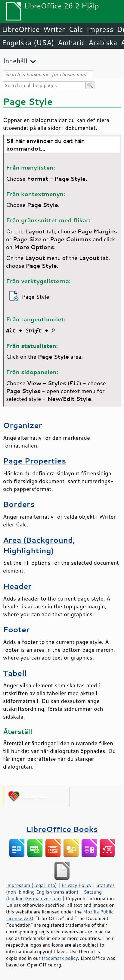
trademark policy (60, 958)
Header (17, 586)
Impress (100, 29)
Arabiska (103, 42)
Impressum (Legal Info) (31, 885)
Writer (54, 29)
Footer (16, 629)
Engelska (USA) (28, 42)
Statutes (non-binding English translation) (60, 888)
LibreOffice (21, 29)
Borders (19, 504)
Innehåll (15, 61)
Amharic (71, 42)
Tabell (15, 673)
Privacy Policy (76, 885)
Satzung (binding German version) (54, 895)
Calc (76, 29)
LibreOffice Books (62, 829)
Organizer (23, 425)
